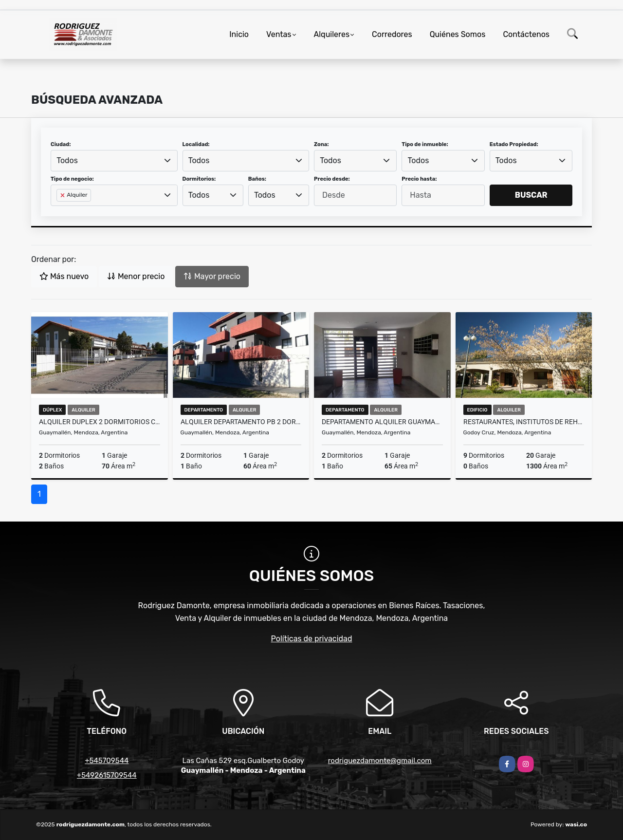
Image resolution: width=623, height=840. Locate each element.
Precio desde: (332, 179)
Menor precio (136, 276)
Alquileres (332, 34)
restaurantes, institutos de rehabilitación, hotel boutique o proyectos (524, 422)
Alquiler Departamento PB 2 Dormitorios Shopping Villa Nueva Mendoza (241, 422)
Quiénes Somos (458, 34)
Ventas (279, 34)
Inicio (239, 34)
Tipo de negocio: (72, 179)
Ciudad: (61, 144)
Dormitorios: (199, 179)
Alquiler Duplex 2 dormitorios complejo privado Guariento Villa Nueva (100, 422)
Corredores (392, 34)
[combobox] (114, 161)
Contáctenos (526, 34)
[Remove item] (63, 195)
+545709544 (107, 761)
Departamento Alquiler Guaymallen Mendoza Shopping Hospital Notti (382, 422)
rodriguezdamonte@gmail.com (380, 761)
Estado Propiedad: (514, 144)
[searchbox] (59, 211)
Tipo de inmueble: (425, 144)
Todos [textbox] (67, 160)
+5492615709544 (107, 775)
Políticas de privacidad (312, 639)
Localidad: (196, 144)
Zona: (321, 144)
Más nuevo (64, 276)
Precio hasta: (419, 179)
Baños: (257, 179)
